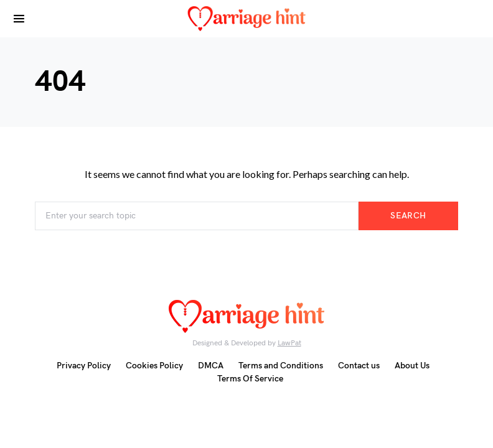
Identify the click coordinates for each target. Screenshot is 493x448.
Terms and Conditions (281, 366)
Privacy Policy (84, 366)
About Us (412, 366)
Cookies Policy (154, 366)
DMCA (211, 366)
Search (408, 216)
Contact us (359, 366)
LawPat (289, 343)
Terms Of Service (250, 379)
